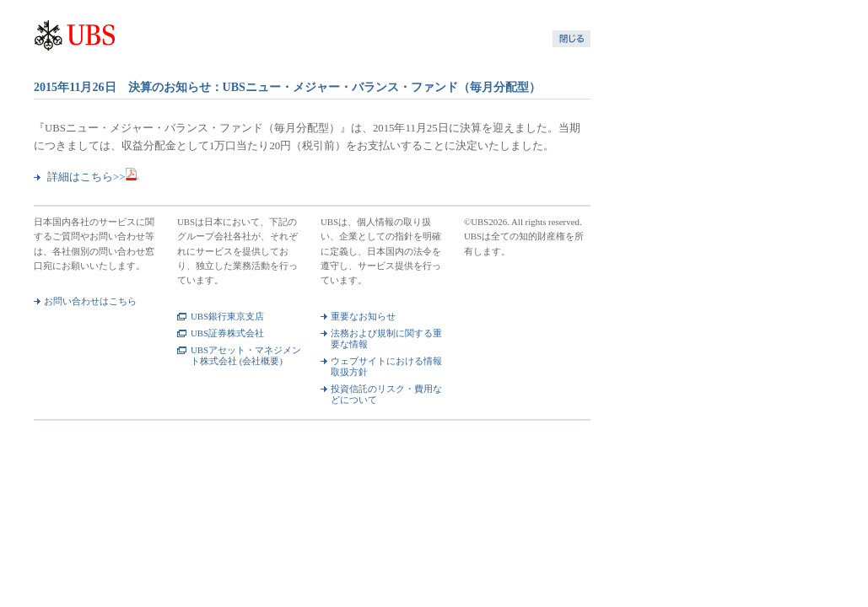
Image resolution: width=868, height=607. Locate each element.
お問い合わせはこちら (90, 301)
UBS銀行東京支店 (227, 316)
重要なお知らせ (363, 316)
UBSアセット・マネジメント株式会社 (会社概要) (246, 355)
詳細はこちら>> (94, 177)
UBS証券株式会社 (227, 333)
